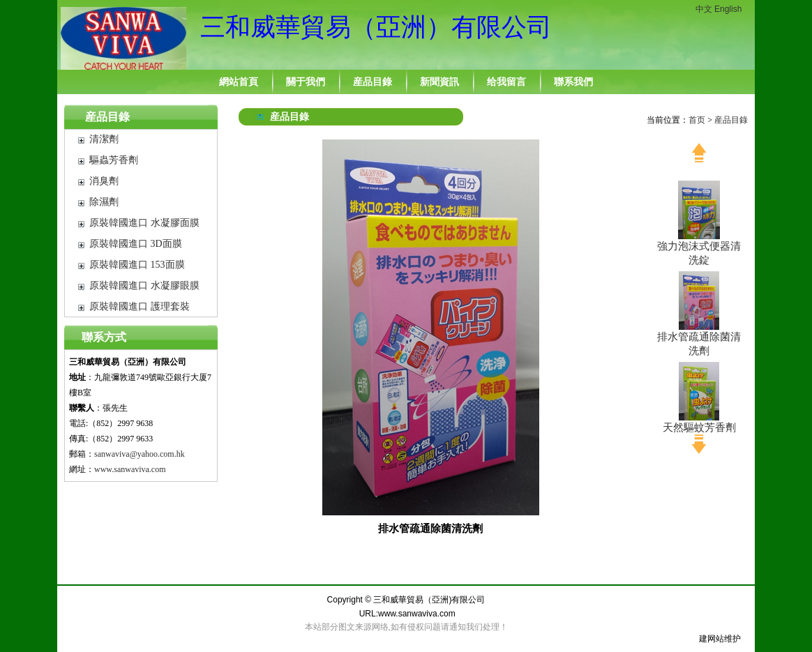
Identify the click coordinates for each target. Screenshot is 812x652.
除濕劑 (104, 202)
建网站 (712, 639)
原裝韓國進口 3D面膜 (136, 244)
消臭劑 (104, 181)
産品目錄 (107, 117)
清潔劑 (104, 139)
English (728, 9)
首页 (697, 120)
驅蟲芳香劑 (114, 160)
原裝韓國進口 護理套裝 (140, 306)
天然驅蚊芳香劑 (699, 427)
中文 (704, 9)
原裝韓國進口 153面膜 (137, 265)
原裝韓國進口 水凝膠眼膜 (144, 286)
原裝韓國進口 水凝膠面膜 (144, 223)
